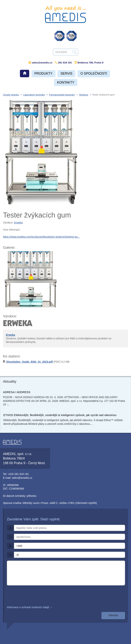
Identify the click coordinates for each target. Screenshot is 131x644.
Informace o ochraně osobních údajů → (30, 607)
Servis (66, 74)
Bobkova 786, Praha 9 (89, 63)
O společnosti (94, 74)
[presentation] (35, 595)
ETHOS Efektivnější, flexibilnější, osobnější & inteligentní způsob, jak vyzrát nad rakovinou (60, 415)
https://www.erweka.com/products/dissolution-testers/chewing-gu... (41, 237)
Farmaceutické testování (62, 95)
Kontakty (66, 82)
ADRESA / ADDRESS (17, 392)
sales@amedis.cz (42, 63)
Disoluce (84, 95)
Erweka (18, 223)
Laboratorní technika (34, 95)
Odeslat (113, 615)
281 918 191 (63, 63)
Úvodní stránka (11, 95)
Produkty (43, 74)
